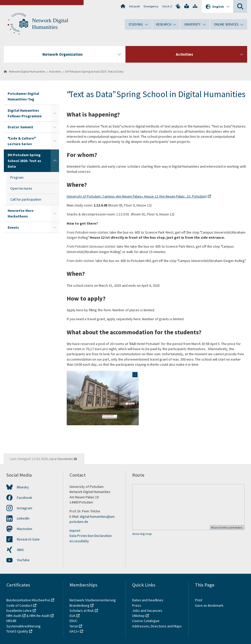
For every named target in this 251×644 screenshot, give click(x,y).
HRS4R (11, 621)
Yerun (74, 626)
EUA (72, 616)
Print (199, 600)
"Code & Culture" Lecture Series (21, 141)
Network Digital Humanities (27, 71)
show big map (142, 534)
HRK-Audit (14, 616)
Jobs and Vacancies (147, 611)
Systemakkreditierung (24, 626)
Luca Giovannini (61, 459)
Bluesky (23, 487)
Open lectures (21, 188)
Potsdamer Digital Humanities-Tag (23, 96)
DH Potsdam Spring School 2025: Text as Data (94, 71)
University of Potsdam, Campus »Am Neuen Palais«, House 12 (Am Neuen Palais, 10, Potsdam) (137, 196)
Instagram (25, 508)
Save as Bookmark (209, 605)
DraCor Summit (20, 127)
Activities (55, 71)
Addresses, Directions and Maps (157, 626)
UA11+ (74, 631)
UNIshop (138, 616)
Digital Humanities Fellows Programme (25, 113)
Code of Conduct (19, 605)
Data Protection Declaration (91, 536)
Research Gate (28, 539)
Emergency (151, 6)
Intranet (134, 6)
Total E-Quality (17, 631)
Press (137, 605)
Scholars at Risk (82, 611)
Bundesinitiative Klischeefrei (28, 600)
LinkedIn (23, 518)
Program (17, 177)
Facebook (25, 498)
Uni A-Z (167, 6)
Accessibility (79, 541)
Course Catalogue (146, 621)
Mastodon (25, 529)
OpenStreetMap (221, 528)
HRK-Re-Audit (39, 616)
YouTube (23, 560)
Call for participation (26, 199)
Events (13, 227)
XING (20, 550)
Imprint (75, 531)
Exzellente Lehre (19, 611)
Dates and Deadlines (148, 600)
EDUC (73, 621)
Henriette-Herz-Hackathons (21, 213)
